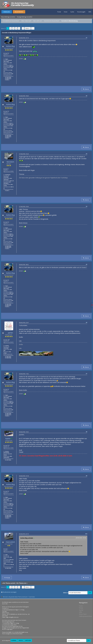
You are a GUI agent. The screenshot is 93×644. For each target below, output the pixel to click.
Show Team (83, 614)
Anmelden (7, 12)
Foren (66, 12)
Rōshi (15, 634)
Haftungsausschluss (86, 616)
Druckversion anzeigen (10, 592)
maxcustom (10, 542)
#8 (87, 432)
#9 (87, 476)
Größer (28, 640)
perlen (10, 333)
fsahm (8, 439)
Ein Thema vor (21, 583)
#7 (87, 374)
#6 (87, 322)
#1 (87, 38)
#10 (86, 534)
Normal (14, 640)
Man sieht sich (38, 21)
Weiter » (28, 28)
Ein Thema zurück (9, 583)
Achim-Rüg (10, 46)
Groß (21, 640)
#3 (87, 154)
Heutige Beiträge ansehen (25, 17)
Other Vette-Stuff (26, 21)
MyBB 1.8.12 (12, 632)
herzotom (10, 162)
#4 (87, 206)
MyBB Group (25, 632)
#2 (87, 96)
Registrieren (19, 12)
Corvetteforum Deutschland (11, 21)
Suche (72, 12)
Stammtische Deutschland (52, 21)
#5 (87, 264)
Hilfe (90, 12)
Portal (59, 12)
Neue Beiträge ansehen (8, 17)
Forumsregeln (81, 12)
